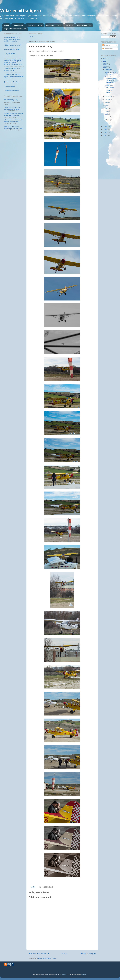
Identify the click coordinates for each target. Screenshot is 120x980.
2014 (105, 127)
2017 (105, 61)
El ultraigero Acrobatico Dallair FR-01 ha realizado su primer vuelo (14, 76)
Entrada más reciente (39, 953)
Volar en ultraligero (20, 11)
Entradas (106, 45)
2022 (105, 58)
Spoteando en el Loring (110, 73)
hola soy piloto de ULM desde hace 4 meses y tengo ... (14, 128)
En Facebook (18, 25)
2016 (105, 64)
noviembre (109, 96)
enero (107, 123)
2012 (105, 132)
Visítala (31, 36)
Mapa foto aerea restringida (15, 29)
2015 (105, 67)
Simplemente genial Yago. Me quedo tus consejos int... (13, 109)
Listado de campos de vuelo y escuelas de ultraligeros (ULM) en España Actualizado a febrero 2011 (13, 62)
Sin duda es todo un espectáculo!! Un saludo (12, 100)
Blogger (84, 974)
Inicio (7, 25)
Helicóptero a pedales (11, 90)
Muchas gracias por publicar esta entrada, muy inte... (13, 114)
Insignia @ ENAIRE (35, 25)
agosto (108, 102)
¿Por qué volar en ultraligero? (10, 54)
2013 (105, 129)
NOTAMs (69, 25)
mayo (107, 111)
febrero (108, 120)
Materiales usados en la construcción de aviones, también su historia (12, 39)
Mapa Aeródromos (84, 25)
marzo (107, 117)
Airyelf (64, 974)
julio (107, 105)
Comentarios (107, 49)
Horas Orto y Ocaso (54, 25)
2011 (105, 135)
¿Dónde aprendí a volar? (12, 45)
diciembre (109, 70)
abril (107, 114)
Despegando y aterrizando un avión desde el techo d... (110, 89)
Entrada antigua (88, 953)
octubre (108, 99)
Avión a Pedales (9, 86)
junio (107, 108)
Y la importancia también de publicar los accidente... (13, 121)
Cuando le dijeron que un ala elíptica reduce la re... (110, 80)
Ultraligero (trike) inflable (12, 49)
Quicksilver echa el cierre (12, 82)
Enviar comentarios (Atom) (47, 958)
